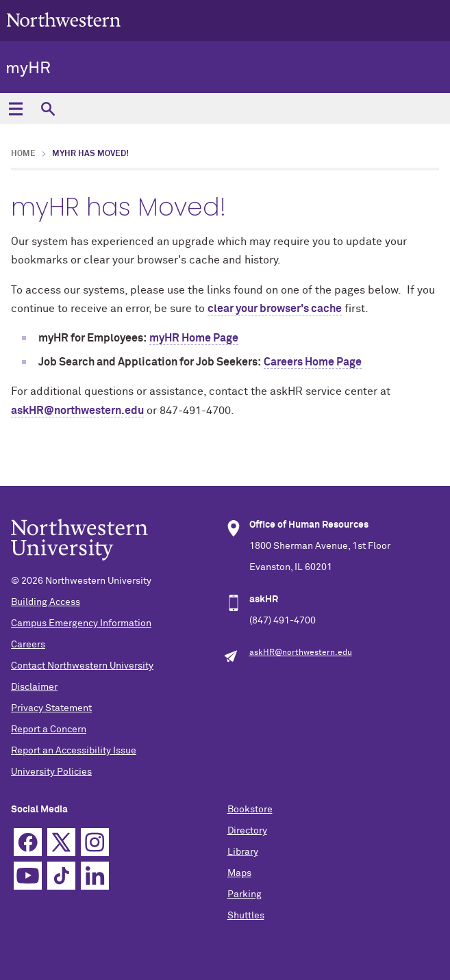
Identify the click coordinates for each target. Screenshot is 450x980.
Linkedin (95, 876)
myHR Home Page (194, 338)
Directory (247, 831)
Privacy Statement (51, 708)
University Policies (51, 772)
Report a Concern (49, 730)
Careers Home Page (313, 362)
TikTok (61, 876)
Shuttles (246, 916)
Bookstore (250, 810)
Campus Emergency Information (81, 623)
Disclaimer (34, 687)
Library (243, 852)
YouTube (28, 876)
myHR (28, 68)
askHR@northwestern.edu (77, 411)
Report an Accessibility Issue (74, 751)
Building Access (46, 602)
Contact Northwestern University (82, 666)
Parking (245, 894)
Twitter (61, 842)
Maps (239, 873)
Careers (28, 645)
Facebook (28, 842)
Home (23, 154)
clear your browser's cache (275, 309)
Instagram (95, 842)
